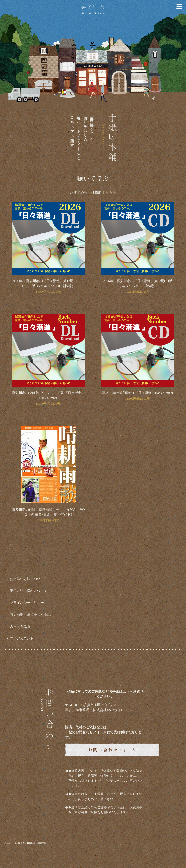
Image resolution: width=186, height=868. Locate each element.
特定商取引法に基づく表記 (30, 615)
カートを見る (20, 626)
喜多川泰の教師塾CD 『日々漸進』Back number (138, 393)
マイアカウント (22, 638)
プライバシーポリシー (27, 603)
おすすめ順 (79, 193)
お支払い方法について (27, 579)
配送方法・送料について (29, 591)
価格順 (96, 193)
